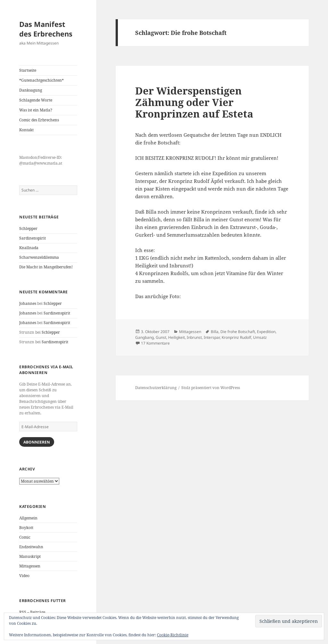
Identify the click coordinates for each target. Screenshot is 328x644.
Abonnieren (37, 442)
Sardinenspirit (33, 238)
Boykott (26, 528)
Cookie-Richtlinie (173, 635)
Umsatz (260, 337)
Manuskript (30, 556)
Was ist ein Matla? (36, 110)
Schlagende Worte (36, 100)
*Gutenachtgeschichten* (41, 80)
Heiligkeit (176, 337)
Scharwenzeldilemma (39, 257)
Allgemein (28, 518)
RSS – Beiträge (32, 612)
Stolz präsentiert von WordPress (211, 388)
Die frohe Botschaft (238, 332)
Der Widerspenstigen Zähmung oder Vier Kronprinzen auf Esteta (194, 102)
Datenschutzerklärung (156, 388)
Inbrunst (194, 337)
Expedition (266, 332)
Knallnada (29, 248)
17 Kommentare (155, 343)
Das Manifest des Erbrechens (46, 29)
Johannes (28, 303)
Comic (25, 537)
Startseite (28, 70)
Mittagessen (30, 566)
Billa (215, 332)
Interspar (212, 337)
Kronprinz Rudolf (236, 337)
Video (24, 576)
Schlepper (28, 228)
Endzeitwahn (31, 547)
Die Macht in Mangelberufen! (46, 267)
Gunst (161, 337)
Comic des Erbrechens (39, 120)
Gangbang (144, 337)
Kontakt (26, 130)
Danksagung (31, 90)
